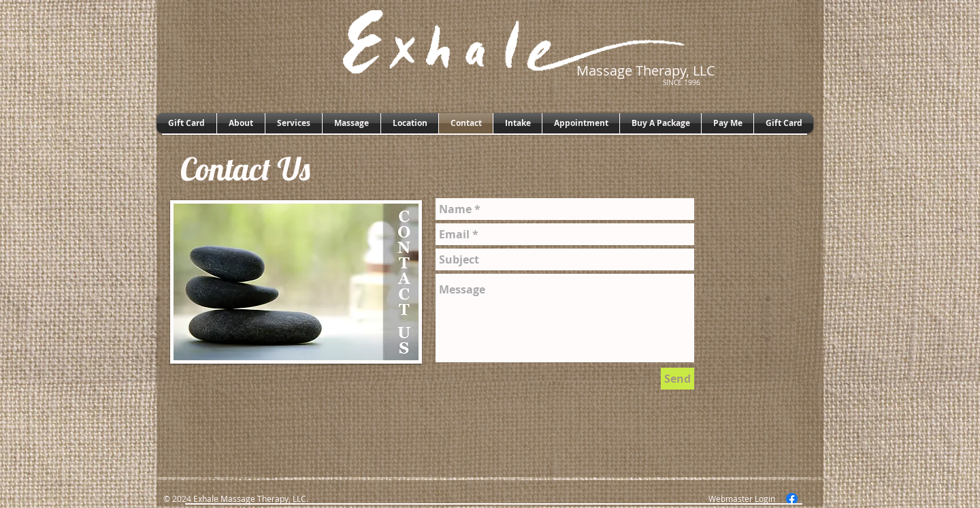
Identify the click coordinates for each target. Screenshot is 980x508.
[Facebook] (792, 499)
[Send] (677, 379)
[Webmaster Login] (742, 499)
